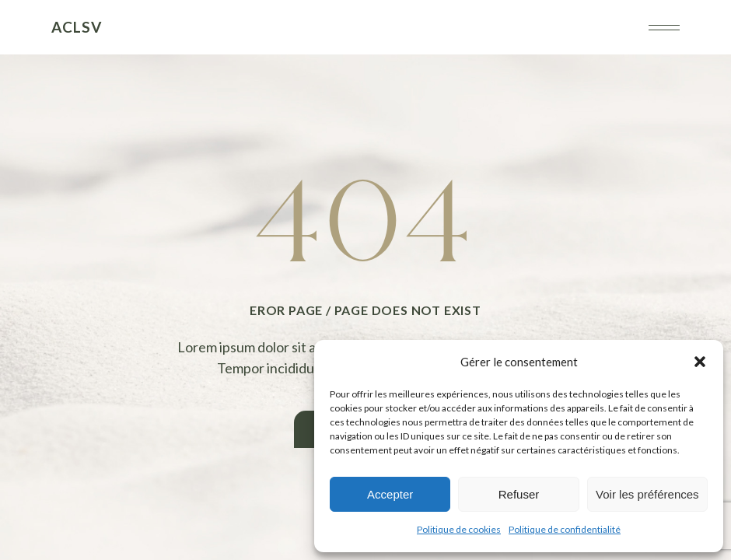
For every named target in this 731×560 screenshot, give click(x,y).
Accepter (390, 494)
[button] (700, 362)
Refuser (519, 494)
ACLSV (77, 27)
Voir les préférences (647, 494)
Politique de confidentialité (565, 529)
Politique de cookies (459, 529)
